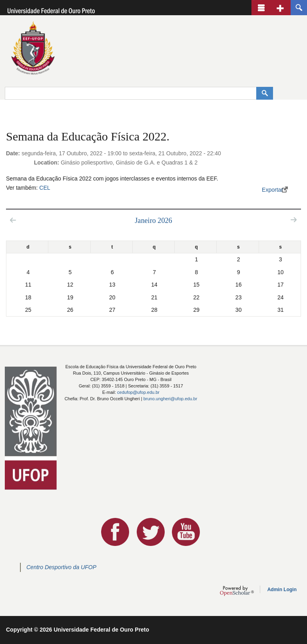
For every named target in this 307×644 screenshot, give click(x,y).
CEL (45, 188)
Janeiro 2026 (153, 221)
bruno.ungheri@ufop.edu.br (170, 399)
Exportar (272, 190)
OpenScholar (237, 591)
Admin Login (282, 590)
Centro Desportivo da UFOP (61, 567)
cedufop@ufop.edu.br (138, 392)
